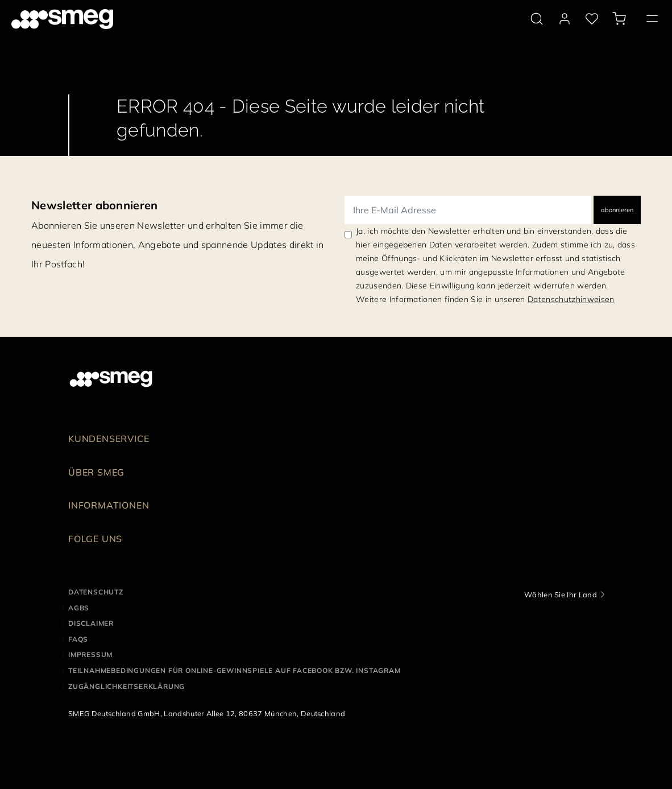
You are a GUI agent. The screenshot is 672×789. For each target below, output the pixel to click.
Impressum (90, 654)
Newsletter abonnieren (95, 205)
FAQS (78, 639)
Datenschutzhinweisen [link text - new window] (571, 299)
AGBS (79, 608)
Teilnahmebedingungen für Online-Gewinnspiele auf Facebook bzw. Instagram (235, 670)
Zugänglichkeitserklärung (126, 686)
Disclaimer (91, 623)
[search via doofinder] (537, 19)
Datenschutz (96, 592)
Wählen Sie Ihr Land (561, 594)
